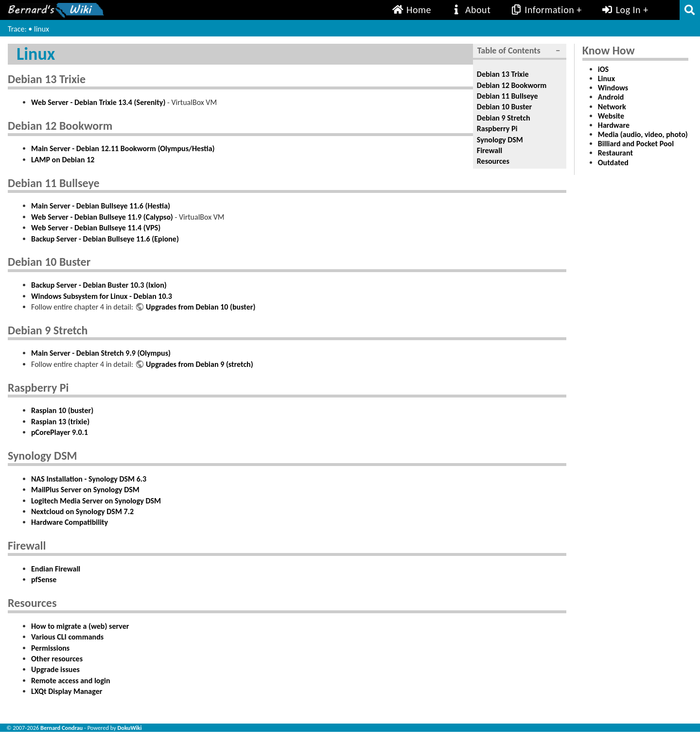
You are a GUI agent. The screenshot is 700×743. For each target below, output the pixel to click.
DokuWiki (130, 728)
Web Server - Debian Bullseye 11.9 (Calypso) (102, 217)
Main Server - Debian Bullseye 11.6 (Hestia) (101, 206)
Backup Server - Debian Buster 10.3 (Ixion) (99, 285)
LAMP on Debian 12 (63, 160)
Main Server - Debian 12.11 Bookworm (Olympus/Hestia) (123, 148)
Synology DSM (500, 140)
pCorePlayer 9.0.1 (60, 432)
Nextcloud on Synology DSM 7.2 (82, 511)
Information (542, 10)
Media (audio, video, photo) (643, 134)
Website (611, 116)
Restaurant (615, 153)
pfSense (44, 579)
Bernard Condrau (61, 728)
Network (612, 107)
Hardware (614, 125)
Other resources (57, 659)
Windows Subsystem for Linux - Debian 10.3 (102, 296)
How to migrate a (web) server (80, 626)
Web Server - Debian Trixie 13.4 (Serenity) (98, 102)
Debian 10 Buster (504, 107)
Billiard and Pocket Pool (636, 144)
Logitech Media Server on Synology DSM (96, 501)
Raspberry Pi (497, 129)
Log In (621, 10)
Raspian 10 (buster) (62, 410)
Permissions (50, 648)
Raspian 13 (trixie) (60, 422)
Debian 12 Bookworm (512, 85)
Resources (493, 161)
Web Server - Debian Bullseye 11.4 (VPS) (96, 228)
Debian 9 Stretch (504, 118)
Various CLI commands (67, 637)
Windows (613, 88)
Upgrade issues (55, 669)
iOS (603, 69)
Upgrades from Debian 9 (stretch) (200, 364)
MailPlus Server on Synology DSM (85, 490)
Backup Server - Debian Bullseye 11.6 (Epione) (105, 239)
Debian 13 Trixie (503, 74)
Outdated (613, 163)
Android (611, 97)
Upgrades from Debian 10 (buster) (201, 307)
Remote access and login (71, 681)
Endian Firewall (56, 569)
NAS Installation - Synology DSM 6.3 (89, 479)
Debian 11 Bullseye (507, 96)
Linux (606, 78)
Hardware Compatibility (70, 522)
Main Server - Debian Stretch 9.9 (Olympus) (101, 353)
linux (42, 29)
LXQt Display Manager (67, 691)
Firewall (490, 150)
